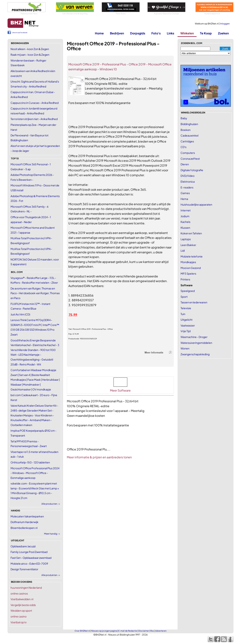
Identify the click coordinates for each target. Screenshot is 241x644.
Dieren (185, 164)
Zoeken (223, 33)
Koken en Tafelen (191, 233)
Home (99, 33)
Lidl (183, 251)
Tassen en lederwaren (194, 302)
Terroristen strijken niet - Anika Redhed (34, 119)
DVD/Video (188, 176)
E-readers (187, 187)
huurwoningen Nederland (26, 588)
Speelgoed (188, 291)
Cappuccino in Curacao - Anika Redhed (35, 103)
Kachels (185, 222)
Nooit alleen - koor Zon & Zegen (30, 49)
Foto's (156, 33)
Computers (188, 153)
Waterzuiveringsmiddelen (196, 343)
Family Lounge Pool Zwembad (29, 552)
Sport (184, 297)
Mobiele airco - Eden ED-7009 (29, 563)
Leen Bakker (188, 245)
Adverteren (161, 631)
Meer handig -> (52, 534)
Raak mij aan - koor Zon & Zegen (30, 55)
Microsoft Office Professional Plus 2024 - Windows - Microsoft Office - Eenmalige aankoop (35, 473)
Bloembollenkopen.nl (24, 528)
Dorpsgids (138, 33)
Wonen (185, 348)
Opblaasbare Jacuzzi (23, 546)
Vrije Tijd (186, 331)
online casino (19, 616)
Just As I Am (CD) (20, 314)
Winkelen (187, 33)
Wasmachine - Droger (194, 337)
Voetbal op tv (19, 622)
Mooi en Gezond (191, 268)
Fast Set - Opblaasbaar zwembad (31, 558)
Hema (184, 199)
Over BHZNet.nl (82, 631)
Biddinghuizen (189, 124)
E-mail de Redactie (128, 631)
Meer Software (120, 390)
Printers (185, 279)
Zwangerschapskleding (195, 354)
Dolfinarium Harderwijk (24, 522)
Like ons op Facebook (20, 33)
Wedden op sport (21, 611)
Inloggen (225, 24)
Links (170, 33)
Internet (186, 210)
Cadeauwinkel (190, 135)
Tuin (183, 314)
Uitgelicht (186, 320)
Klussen (185, 228)
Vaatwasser (188, 325)
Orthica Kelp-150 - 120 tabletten (30, 462)
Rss (152, 631)
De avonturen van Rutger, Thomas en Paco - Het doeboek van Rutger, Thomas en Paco (35, 293)
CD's (183, 147)
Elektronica (188, 182)
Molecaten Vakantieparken (27, 516)
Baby (184, 118)
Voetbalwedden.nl (22, 599)
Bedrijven (117, 33)
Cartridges (187, 141)
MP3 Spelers (188, 273)
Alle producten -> (51, 504)
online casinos (19, 593)
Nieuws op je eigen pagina (104, 631)
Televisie (186, 308)
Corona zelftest (190, 159)
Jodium (185, 216)
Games (185, 193)
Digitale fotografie (192, 170)
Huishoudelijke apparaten (196, 204)
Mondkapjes (188, 262)
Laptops (186, 239)
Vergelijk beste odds (23, 605)
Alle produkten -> (51, 575)
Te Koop (206, 33)
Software (187, 285)
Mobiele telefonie (192, 256)
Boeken (186, 130)
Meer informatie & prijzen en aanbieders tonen (99, 457)
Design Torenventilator (24, 569)
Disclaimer (144, 631)
